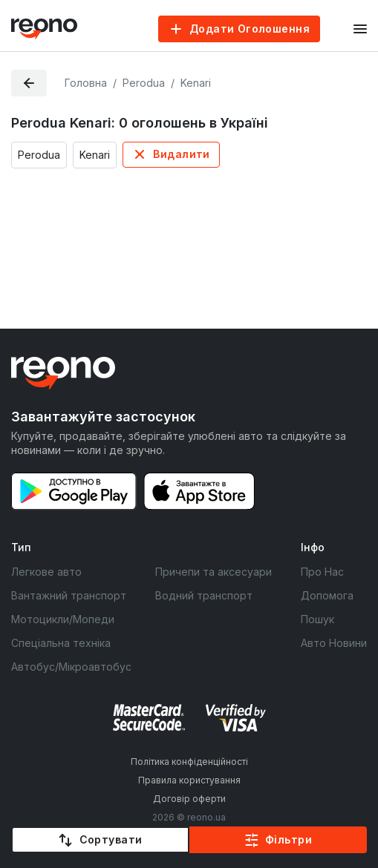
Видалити (181, 154)
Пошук (317, 619)
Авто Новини (334, 643)
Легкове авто (46, 572)
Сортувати (111, 839)
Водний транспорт (204, 595)
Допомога (327, 595)
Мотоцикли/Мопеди (63, 619)
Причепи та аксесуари (214, 572)
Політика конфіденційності (189, 762)
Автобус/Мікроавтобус (71, 667)
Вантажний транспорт (69, 595)
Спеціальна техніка (61, 643)
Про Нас (322, 572)
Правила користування (189, 780)
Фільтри (289, 839)
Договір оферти (189, 799)
